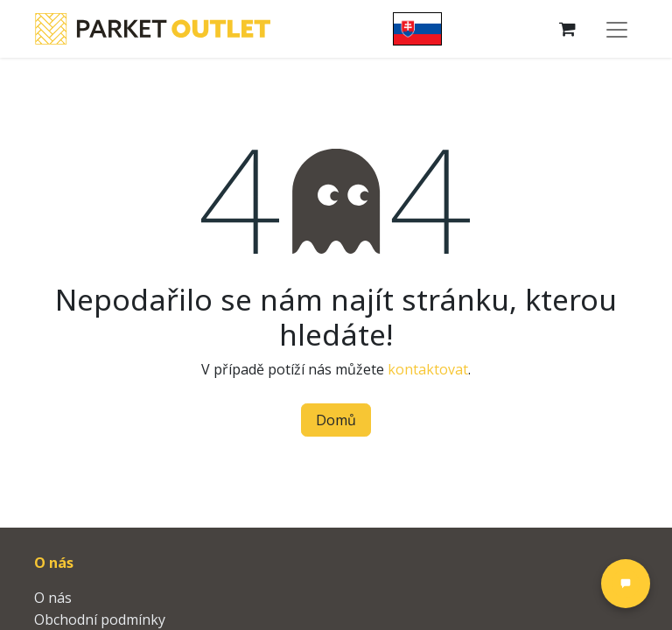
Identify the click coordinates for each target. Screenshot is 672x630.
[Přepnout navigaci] (617, 29)
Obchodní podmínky (100, 619)
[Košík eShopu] (568, 29)
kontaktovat (428, 369)
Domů (336, 420)
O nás (53, 598)
